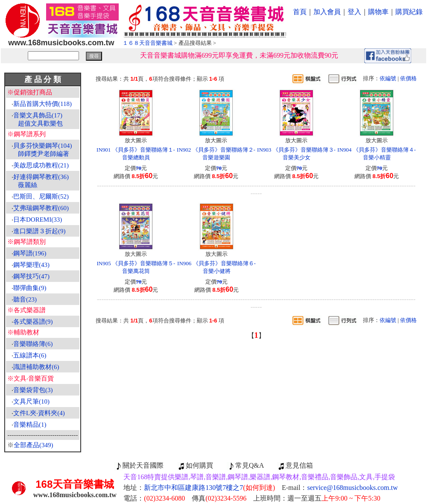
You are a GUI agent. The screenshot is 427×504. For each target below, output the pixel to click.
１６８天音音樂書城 (148, 43)
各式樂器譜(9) (33, 322)
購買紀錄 (409, 12)
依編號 (388, 78)
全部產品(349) (34, 445)
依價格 (408, 78)
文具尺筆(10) (31, 401)
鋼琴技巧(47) (31, 276)
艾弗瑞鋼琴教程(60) (41, 208)
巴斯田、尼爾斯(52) (41, 196)
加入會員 (327, 12)
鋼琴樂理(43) (31, 265)
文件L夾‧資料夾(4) (39, 413)
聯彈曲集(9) (30, 288)
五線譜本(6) (30, 355)
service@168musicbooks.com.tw (353, 488)
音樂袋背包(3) (33, 390)
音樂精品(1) (30, 425)
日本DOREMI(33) (38, 220)
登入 (354, 12)
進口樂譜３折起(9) (39, 231)
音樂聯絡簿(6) (33, 344)
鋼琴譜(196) (30, 253)
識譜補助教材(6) (36, 367)
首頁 (300, 12)
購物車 (378, 12)
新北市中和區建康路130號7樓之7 (209, 488)
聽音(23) (25, 299)
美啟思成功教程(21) (41, 165)
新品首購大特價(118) (42, 104)
